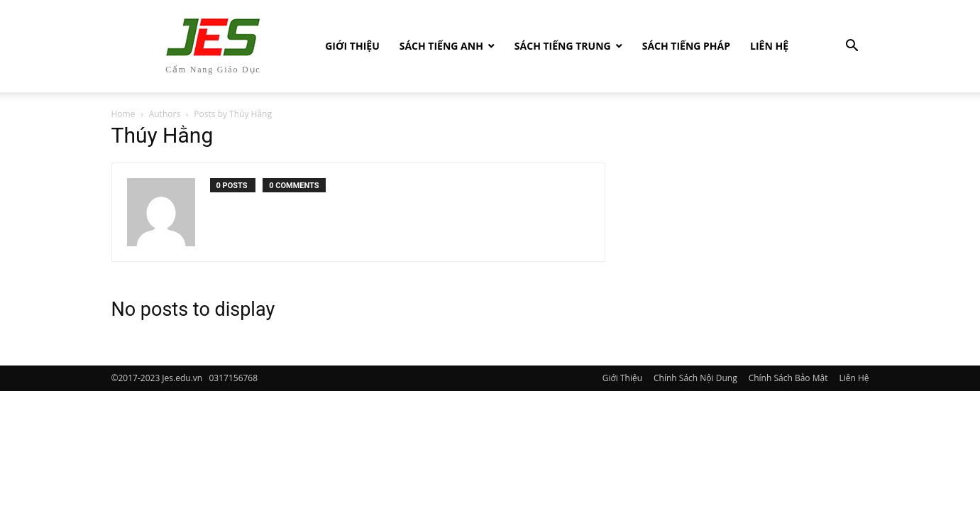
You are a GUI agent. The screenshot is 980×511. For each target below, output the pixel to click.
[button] (852, 47)
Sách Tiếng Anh (441, 46)
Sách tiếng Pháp (686, 46)
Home (123, 114)
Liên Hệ (769, 46)
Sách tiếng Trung (563, 46)
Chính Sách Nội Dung (695, 378)
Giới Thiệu (352, 46)
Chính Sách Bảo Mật (788, 378)
